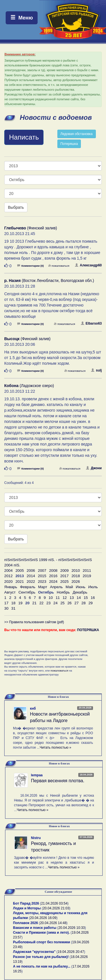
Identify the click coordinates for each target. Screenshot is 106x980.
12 (65, 598)
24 (56, 603)
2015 (42, 576)
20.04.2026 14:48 (53, 923)
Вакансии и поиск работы (35, 928)
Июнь (81, 587)
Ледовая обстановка (77, 134)
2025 (64, 582)
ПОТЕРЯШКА (88, 630)
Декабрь (80, 592)
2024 (53, 582)
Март (43, 587)
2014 (31, 576)
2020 (8, 582)
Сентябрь (27, 592)
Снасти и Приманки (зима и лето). (41, 933)
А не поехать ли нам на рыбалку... (42, 966)
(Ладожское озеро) (29, 386)
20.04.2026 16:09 (43, 918)
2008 (53, 571)
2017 (64, 576)
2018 (76, 576)
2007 (42, 571)
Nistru (36, 838)
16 (93, 598)
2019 (87, 576)
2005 (20, 571)
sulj (96, 370)
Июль (93, 587)
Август (10, 592)
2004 (8, 571)
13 (72, 598)
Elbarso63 (91, 323)
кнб (33, 709)
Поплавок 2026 (25, 923)
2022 (31, 582)
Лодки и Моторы (27, 908)
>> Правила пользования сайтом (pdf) (34, 622)
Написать (24, 137)
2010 (76, 571)
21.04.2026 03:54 (54, 903)
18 (13, 603)
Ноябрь (63, 592)
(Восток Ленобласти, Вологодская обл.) (49, 281)
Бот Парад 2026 (26, 903)
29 (91, 603)
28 (84, 603)
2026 (76, 582)
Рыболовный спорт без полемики (42, 942)
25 (63, 603)
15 (86, 598)
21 (34, 603)
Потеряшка (69, 144)
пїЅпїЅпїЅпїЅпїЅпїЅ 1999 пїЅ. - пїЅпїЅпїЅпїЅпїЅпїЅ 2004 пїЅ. (48, 562)
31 (13, 608)
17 (6, 603)
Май (69, 587)
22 (41, 603)
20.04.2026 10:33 (72, 928)
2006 (31, 571)
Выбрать (16, 207)
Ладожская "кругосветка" (35, 952)
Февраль (28, 587)
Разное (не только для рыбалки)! (41, 957)
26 (69, 603)
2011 (87, 571)
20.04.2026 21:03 (56, 908)
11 (58, 598)
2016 (53, 576)
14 (79, 598)
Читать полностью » (55, 748)
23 (48, 603)
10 (51, 598)
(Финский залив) (31, 228)
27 (76, 603)
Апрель (56, 587)
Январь (11, 587)
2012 (8, 576)
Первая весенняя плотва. (58, 781)
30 (6, 608)
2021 (20, 582)
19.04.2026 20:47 (71, 952)
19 (20, 603)
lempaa (37, 775)
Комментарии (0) (31, 266)
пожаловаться (59, 266)
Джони (94, 468)
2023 (42, 582)
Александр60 (88, 265)
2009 (64, 571)
